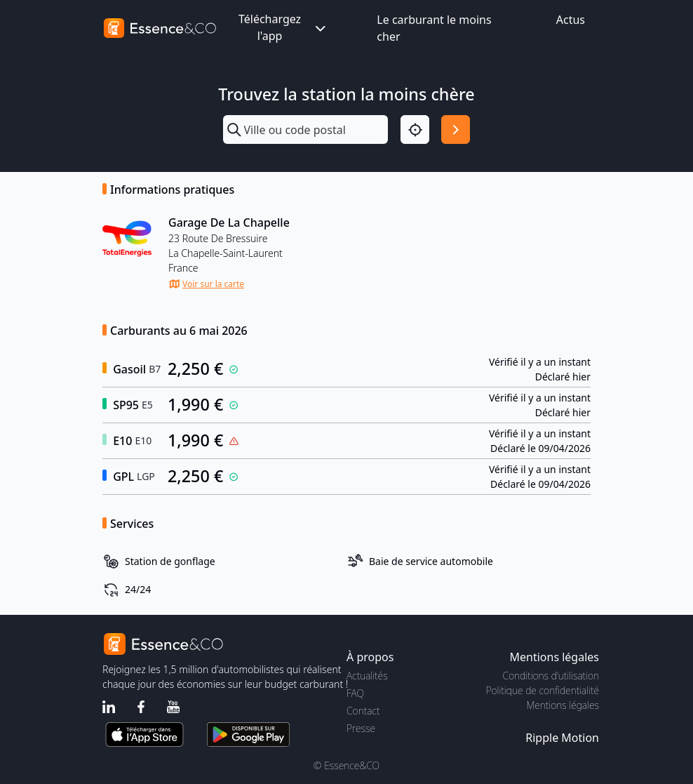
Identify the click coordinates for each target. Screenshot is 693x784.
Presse (361, 728)
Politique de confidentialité (543, 690)
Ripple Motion (562, 738)
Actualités (367, 676)
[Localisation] (415, 129)
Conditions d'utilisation (551, 676)
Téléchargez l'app (283, 27)
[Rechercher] (456, 129)
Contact (363, 711)
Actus (571, 20)
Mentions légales (563, 705)
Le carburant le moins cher (434, 28)
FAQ (355, 693)
